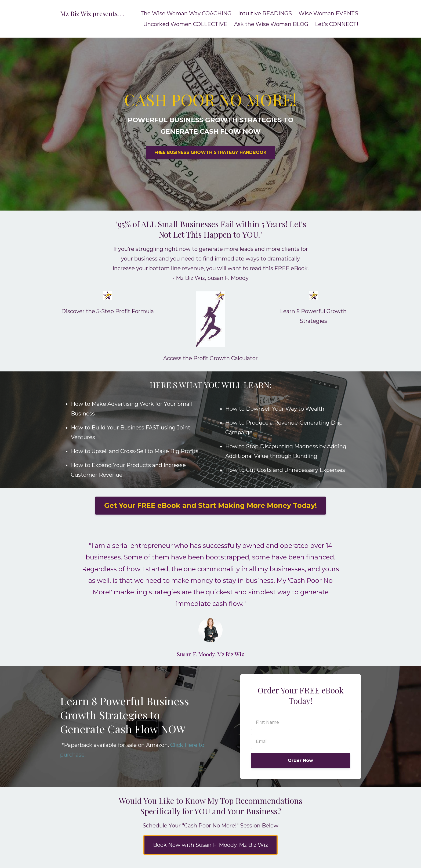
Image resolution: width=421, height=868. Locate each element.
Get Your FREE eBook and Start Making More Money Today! (210, 505)
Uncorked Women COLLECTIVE (185, 24)
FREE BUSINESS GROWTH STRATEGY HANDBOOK (210, 152)
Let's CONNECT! (337, 24)
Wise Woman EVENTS (328, 13)
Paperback (78, 745)
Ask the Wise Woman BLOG (271, 24)
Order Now (300, 760)
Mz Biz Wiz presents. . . (92, 13)
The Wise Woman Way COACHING (186, 13)
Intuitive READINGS (265, 13)
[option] (210, 594)
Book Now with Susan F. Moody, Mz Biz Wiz (210, 845)
